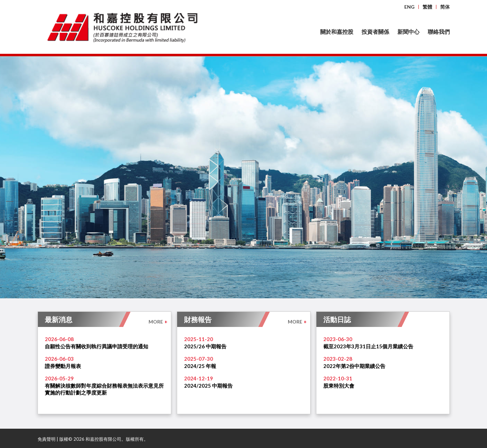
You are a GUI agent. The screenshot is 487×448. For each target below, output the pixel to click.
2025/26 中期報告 (205, 346)
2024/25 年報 (200, 366)
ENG (409, 7)
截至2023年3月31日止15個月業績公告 (368, 346)
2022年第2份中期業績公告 (354, 366)
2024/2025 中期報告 (208, 386)
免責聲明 (47, 439)
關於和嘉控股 (337, 32)
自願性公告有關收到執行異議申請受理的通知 (97, 346)
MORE (158, 322)
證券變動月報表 (63, 366)
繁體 (427, 7)
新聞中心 (408, 32)
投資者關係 (375, 32)
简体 (445, 7)
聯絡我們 (439, 32)
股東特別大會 (339, 386)
